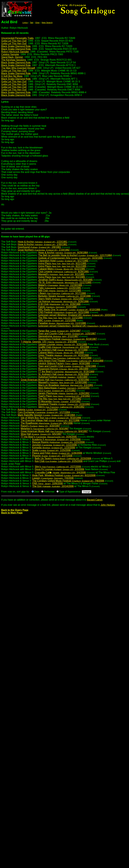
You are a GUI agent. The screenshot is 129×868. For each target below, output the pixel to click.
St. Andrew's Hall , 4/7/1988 (63, 350)
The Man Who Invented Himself (18, 68)
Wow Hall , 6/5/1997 (41, 434)
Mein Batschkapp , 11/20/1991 (64, 388)
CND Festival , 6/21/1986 (64, 312)
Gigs (37, 23)
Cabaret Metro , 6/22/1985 (62, 269)
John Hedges (108, 505)
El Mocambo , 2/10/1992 (59, 401)
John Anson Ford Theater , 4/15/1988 (71, 361)
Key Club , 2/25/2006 (59, 461)
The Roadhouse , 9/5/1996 (47, 423)
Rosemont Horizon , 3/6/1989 (63, 369)
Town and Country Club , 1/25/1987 (67, 334)
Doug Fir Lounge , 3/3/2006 (59, 469)
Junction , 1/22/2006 (55, 445)
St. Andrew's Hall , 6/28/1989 (64, 374)
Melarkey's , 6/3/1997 (45, 429)
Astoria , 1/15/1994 (38, 410)
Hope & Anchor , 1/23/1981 (42, 242)
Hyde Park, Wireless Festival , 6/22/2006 (64, 475)
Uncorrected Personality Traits (17, 38)
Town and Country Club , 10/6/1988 (67, 366)
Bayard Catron (95, 500)
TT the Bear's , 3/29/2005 (49, 437)
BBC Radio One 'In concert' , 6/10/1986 (69, 310)
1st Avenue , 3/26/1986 (63, 301)
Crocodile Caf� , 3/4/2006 (60, 472)
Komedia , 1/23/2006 (54, 448)
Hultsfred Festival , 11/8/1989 (63, 377)
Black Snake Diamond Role (16, 46)
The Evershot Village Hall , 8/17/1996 (50, 420)
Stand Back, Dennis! (12, 57)
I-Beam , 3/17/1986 (62, 293)
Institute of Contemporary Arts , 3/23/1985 (70, 258)
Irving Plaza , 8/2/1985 (62, 277)
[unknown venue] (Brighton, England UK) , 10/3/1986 (77, 315)
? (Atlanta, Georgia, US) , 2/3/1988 (49, 342)
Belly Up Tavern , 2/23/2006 (63, 458)
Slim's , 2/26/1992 (61, 407)
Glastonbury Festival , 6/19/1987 (68, 339)
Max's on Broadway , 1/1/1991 (66, 385)
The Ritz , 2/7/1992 (60, 399)
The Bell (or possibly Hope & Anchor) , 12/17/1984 (75, 255)
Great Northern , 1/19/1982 (44, 250)
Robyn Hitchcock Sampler (15, 52)
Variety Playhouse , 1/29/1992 (64, 393)
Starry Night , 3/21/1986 (61, 299)
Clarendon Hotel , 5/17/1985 (63, 261)
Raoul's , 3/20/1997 (40, 426)
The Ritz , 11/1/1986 (60, 318)
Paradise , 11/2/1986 (62, 323)
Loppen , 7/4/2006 (53, 478)
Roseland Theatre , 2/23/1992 (64, 404)
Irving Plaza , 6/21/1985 (62, 263)
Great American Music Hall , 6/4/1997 (54, 431)
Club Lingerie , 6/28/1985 (63, 272)
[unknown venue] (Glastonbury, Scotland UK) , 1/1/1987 (80, 326)
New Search (47, 23)
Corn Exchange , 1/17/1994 (44, 412)
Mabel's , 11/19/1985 (60, 285)
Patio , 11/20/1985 (60, 288)
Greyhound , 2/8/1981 (39, 247)
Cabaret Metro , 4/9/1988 (61, 353)
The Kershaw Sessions (14, 60)
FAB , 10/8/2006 (48, 483)
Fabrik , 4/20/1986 (57, 307)
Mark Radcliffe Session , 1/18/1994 (46, 415)
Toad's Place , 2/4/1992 (64, 396)
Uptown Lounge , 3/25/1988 (63, 344)
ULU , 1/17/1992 (57, 391)
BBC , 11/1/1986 (57, 320)
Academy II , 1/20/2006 (56, 439)
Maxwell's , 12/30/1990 (63, 382)
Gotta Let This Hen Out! (14, 41)
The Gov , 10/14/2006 (53, 486)
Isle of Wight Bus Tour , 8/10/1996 (51, 418)
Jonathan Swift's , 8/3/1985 (65, 280)
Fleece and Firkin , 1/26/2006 (57, 453)
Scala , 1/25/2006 (51, 450)
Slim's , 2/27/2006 (58, 467)
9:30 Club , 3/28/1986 (59, 304)
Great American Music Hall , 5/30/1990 (55, 380)
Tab (32, 23)
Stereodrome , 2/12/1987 (58, 336)
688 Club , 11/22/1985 (60, 291)
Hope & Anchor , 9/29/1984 (63, 253)
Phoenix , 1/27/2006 (52, 456)
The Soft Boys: (64, 238)
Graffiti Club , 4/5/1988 (64, 347)
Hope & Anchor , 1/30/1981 (42, 244)
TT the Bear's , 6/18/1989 (66, 372)
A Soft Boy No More (12, 76)
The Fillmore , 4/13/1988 (65, 358)
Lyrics (25, 23)
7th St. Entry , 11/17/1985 (65, 282)
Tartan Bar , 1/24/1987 (59, 331)
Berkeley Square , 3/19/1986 (64, 296)
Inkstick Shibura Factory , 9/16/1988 (64, 363)
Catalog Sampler (10, 54)
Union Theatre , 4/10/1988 (63, 355)
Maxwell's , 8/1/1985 (61, 274)
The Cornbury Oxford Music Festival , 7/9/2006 (68, 481)
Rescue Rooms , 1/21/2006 (58, 442)
